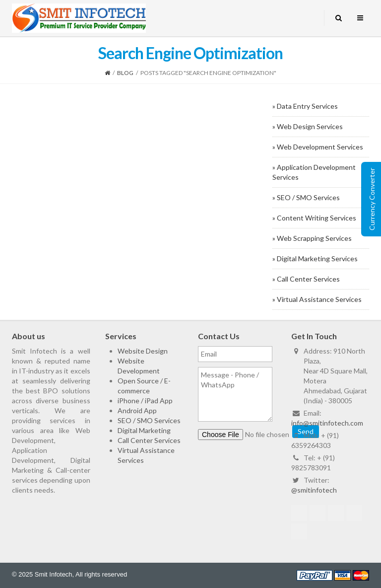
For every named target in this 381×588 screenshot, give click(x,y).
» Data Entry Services (305, 106)
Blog (125, 73)
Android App (137, 410)
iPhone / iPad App (145, 401)
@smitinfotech (314, 490)
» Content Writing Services (314, 218)
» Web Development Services (318, 147)
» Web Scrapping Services (312, 238)
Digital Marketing (144, 430)
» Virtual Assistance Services (317, 299)
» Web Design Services (308, 126)
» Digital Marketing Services (315, 258)
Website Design (143, 351)
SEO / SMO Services (149, 420)
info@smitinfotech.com (327, 423)
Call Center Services (149, 440)
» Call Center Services (306, 279)
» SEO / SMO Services (306, 197)
